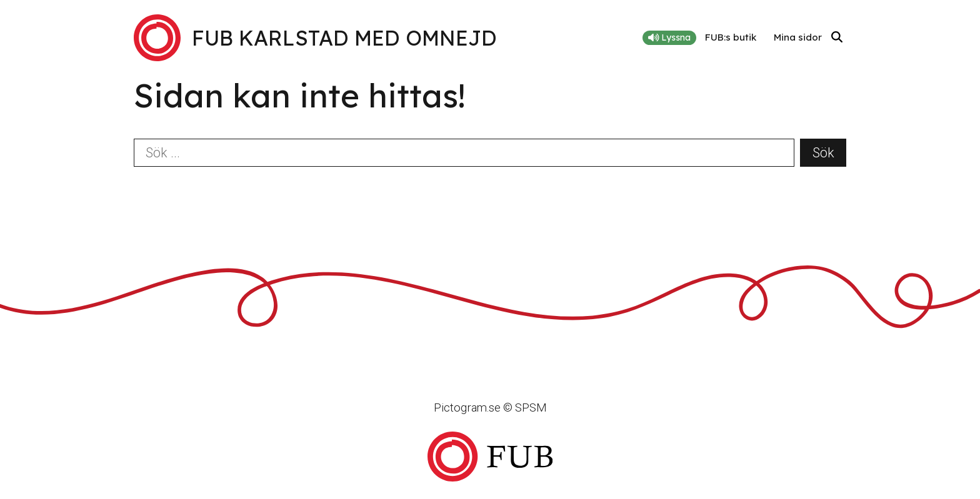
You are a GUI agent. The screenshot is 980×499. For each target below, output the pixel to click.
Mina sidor (798, 37)
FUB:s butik (731, 37)
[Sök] (837, 38)
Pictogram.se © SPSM (490, 408)
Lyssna (670, 37)
